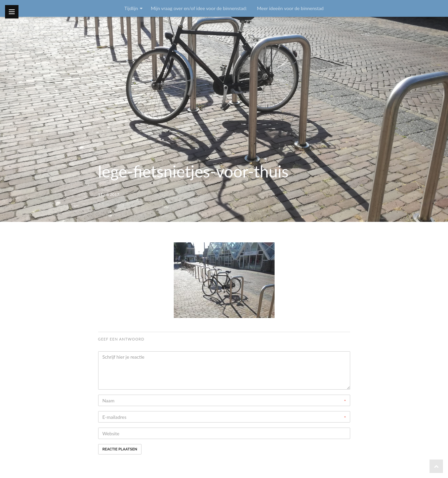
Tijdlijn (131, 8)
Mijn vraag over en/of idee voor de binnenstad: (199, 8)
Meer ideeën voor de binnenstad (290, 8)
